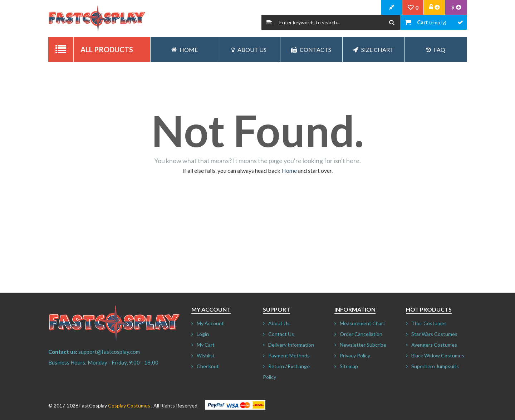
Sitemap (349, 366)
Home (289, 170)
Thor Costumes (429, 323)
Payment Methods (289, 355)
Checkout (208, 366)
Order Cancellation (361, 334)
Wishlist (206, 355)
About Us (249, 50)
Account (435, 8)
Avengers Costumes (434, 345)
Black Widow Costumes (438, 355)
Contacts (311, 50)
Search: (269, 22)
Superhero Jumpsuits (435, 366)
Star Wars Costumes (434, 334)
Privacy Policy (355, 355)
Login (203, 334)
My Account (210, 323)
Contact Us (281, 334)
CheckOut (392, 8)
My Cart (206, 345)
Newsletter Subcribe (363, 345)
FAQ (436, 50)
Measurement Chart (362, 323)
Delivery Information (291, 345)
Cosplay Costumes (129, 406)
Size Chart (373, 50)
